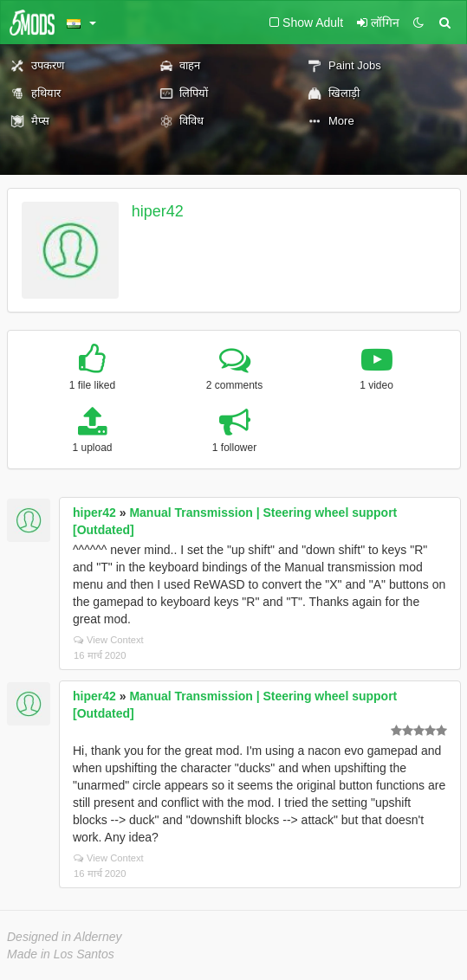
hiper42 (158, 211)
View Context (109, 640)
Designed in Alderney (65, 937)
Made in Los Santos (61, 954)
